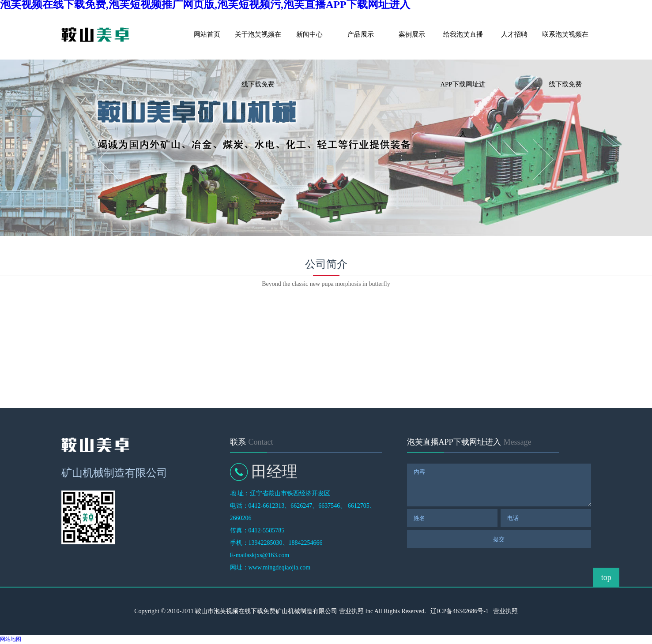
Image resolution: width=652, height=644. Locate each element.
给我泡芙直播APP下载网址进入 (463, 45)
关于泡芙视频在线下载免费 (258, 45)
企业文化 (282, 326)
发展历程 (191, 326)
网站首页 (207, 34)
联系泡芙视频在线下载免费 (565, 45)
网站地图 (11, 639)
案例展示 (412, 34)
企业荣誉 (463, 326)
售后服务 (372, 326)
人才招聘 (514, 34)
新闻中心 (309, 34)
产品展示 (361, 34)
